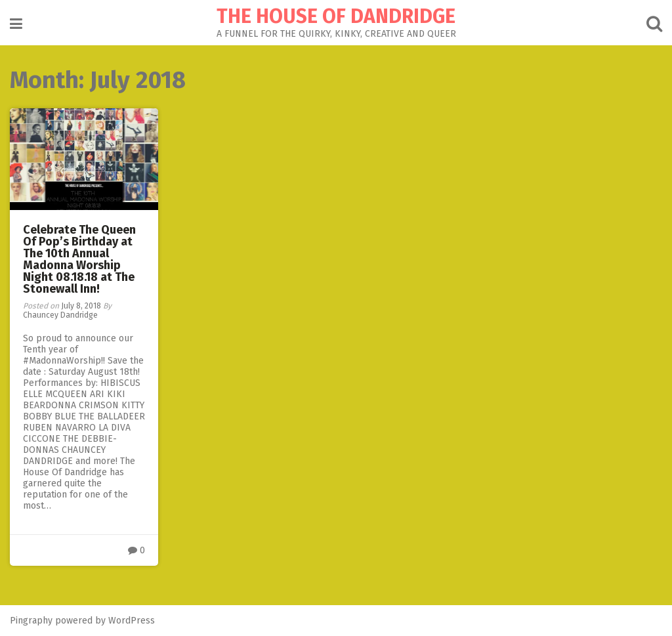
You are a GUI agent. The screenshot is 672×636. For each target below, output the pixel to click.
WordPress (132, 621)
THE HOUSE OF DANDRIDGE (336, 16)
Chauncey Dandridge (60, 315)
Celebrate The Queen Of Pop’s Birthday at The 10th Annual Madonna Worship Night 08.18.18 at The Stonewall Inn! (79, 259)
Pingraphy (31, 621)
